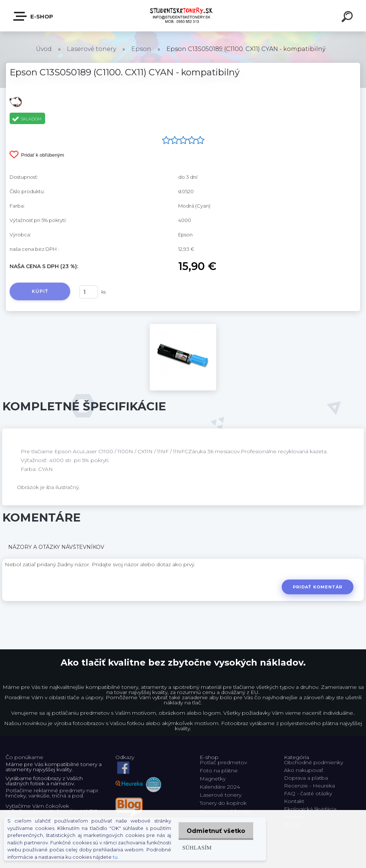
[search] (348, 18)
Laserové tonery (91, 49)
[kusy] (89, 292)
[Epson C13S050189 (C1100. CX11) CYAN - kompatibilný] (183, 327)
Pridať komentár (317, 587)
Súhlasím (195, 848)
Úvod (44, 49)
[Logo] (183, 16)
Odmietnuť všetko (215, 831)
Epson (141, 49)
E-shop (34, 16)
